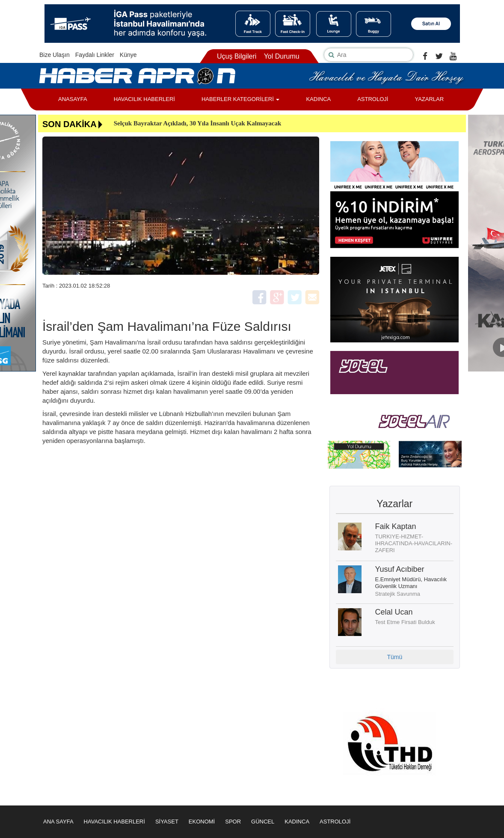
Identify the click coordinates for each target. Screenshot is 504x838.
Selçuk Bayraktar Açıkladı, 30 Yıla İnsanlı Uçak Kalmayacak (198, 123)
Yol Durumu (282, 56)
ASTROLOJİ (373, 99)
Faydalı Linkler (95, 55)
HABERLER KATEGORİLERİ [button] (240, 99)
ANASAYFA (73, 99)
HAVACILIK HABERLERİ (144, 99)
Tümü (394, 657)
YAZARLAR (429, 99)
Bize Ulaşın (55, 55)
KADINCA (318, 99)
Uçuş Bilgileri (237, 56)
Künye (128, 55)
